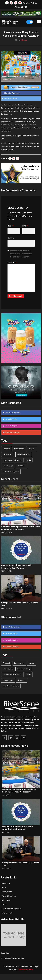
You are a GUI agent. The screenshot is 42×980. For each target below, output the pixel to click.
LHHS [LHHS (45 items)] (29, 460)
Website (11, 238)
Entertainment (7, 913)
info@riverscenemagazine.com (13, 958)
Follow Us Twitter (11, 419)
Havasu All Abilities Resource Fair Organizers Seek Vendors (17, 567)
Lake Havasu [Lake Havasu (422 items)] (8, 454)
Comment (12, 262)
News (4, 888)
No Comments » (34, 77)
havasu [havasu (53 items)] (32, 449)
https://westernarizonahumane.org (23, 146)
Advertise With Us (30, 3)
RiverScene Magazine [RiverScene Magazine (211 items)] (11, 472)
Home (18, 40)
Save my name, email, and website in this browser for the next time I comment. (21, 254)
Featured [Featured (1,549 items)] (6, 449)
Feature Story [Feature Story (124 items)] (19, 449)
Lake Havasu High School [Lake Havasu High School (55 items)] (12, 460)
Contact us (6, 883)
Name (11, 226)
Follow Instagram (11, 426)
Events (4, 905)
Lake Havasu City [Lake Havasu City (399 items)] (24, 454)
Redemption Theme (26, 970)
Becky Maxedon (8, 77)
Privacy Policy (7, 892)
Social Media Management (11, 909)
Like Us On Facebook (13, 413)
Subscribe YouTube (12, 432)
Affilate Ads (6, 900)
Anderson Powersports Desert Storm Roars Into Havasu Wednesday (21, 528)
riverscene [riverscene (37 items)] (22, 466)
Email (25, 226)
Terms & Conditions (9, 896)
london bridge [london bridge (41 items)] (8, 466)
